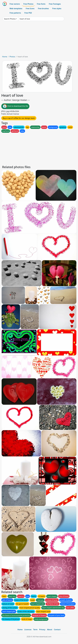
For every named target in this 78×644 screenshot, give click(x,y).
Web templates (16, 8)
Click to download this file (15, 106)
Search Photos (10, 19)
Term (35, 630)
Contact (57, 630)
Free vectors (15, 4)
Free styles (57, 8)
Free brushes (43, 8)
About (50, 630)
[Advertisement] (39, 39)
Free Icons (30, 8)
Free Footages (55, 4)
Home (5, 57)
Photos (12, 57)
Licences (28, 630)
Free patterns (15, 13)
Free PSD (28, 13)
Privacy (42, 630)
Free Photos (28, 4)
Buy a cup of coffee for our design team (19, 118)
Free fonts (41, 4)
